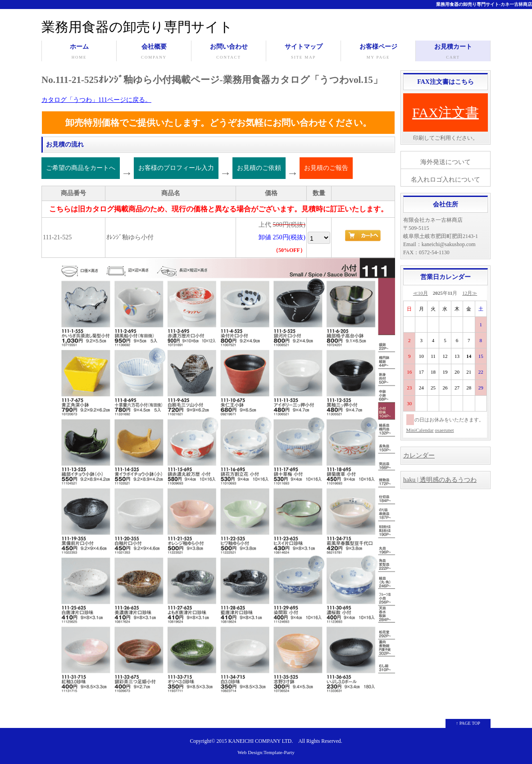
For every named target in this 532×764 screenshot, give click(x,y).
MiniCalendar (420, 430)
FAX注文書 (446, 112)
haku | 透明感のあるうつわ (440, 480)
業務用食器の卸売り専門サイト (137, 27)
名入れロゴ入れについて (446, 180)
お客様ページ (378, 52)
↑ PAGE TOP (468, 723)
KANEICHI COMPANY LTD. (261, 741)
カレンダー (419, 455)
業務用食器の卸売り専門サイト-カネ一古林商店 (484, 4)
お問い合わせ (229, 52)
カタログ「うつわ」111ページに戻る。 (96, 100)
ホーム (79, 52)
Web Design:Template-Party (266, 752)
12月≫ (470, 293)
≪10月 (421, 293)
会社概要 (154, 52)
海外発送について (446, 162)
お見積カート (453, 52)
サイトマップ (303, 52)
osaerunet (444, 430)
